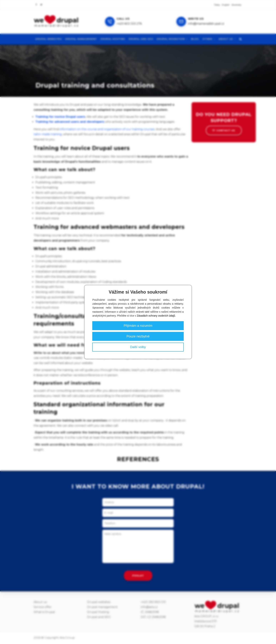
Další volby (138, 347)
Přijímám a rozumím (138, 326)
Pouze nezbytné (138, 336)
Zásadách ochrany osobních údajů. (156, 316)
